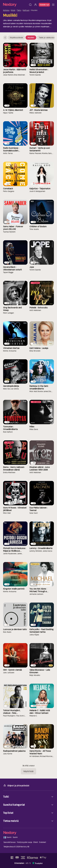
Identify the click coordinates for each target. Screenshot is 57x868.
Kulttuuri (26, 10)
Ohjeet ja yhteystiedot (16, 785)
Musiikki (31, 38)
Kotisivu (6, 10)
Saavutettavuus (10, 842)
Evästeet (43, 842)
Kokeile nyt (44, 5)
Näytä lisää (28, 771)
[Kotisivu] (15, 5)
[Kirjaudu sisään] (35, 5)
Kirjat (13, 10)
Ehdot (36, 842)
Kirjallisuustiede (16, 38)
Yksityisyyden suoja (24, 842)
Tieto (19, 10)
